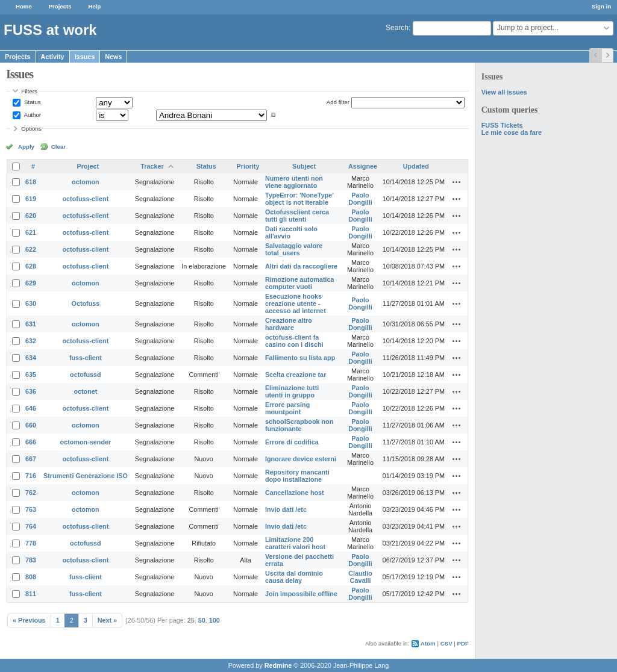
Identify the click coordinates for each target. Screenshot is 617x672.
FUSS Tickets (502, 125)
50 (202, 620)
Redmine (278, 665)
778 (31, 543)
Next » (107, 620)
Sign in (601, 6)
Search (397, 28)
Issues (85, 57)
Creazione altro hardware (289, 324)
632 (31, 341)
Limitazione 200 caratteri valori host (295, 543)
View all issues (504, 92)
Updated (416, 166)
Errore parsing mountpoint (287, 408)
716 (31, 476)
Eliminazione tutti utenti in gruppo (292, 391)
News (113, 57)
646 (31, 408)
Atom (428, 643)
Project (88, 166)
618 (31, 182)
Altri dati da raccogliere (301, 266)
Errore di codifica (292, 442)
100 (215, 620)
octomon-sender (86, 442)
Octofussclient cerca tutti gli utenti (297, 216)
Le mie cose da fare (512, 132)
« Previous (29, 620)
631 (31, 324)
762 (31, 493)
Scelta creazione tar (296, 375)
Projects (60, 6)
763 (31, 509)
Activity (53, 57)
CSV (446, 643)
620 (31, 216)
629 (31, 283)
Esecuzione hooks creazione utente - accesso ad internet (296, 303)
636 (31, 391)
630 (31, 303)
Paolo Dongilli (360, 199)
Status (31, 102)
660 (31, 425)
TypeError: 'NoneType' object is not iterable (299, 199)
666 (31, 442)
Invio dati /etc (286, 509)
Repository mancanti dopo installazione (297, 476)
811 (31, 594)
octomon (86, 182)
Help (95, 6)
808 (31, 577)
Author (32, 115)
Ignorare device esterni (301, 459)
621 (31, 232)
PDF (463, 643)
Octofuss (86, 303)
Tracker (152, 166)
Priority (248, 166)
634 (31, 358)
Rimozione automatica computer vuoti (300, 283)
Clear (58, 147)
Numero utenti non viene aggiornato (294, 182)
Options (31, 129)
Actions (457, 182)
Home (24, 6)
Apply (26, 147)
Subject (304, 166)
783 (31, 560)
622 (31, 249)
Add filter (338, 102)
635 (31, 375)
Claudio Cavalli (360, 577)
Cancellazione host (295, 493)
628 (31, 266)
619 (31, 199)
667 (31, 459)
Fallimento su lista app (300, 358)
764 (31, 526)
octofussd (86, 375)
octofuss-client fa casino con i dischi (294, 341)
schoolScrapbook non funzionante (299, 425)
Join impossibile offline (301, 594)
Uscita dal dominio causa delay (294, 577)
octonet (85, 391)
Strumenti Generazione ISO (86, 476)
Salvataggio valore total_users (294, 249)
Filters (29, 91)
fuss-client (86, 358)
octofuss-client (86, 199)
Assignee (363, 166)
